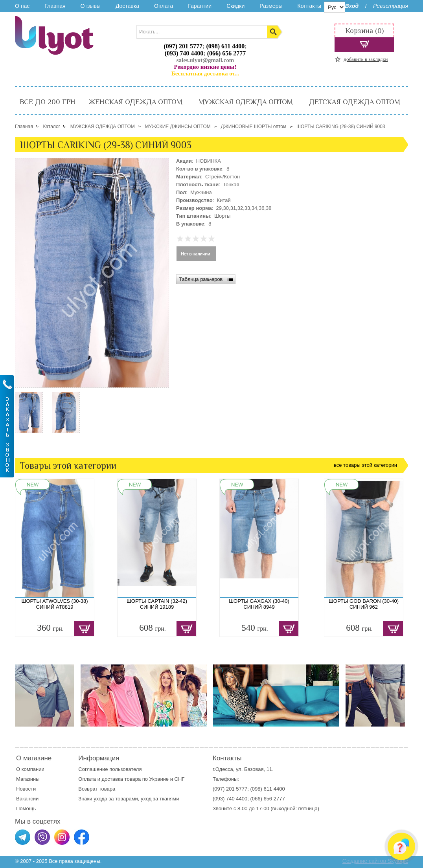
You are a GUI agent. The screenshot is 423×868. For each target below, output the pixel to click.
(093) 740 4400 (184, 53)
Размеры (271, 6)
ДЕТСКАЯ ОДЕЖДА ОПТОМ (355, 102)
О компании (30, 769)
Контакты (309, 6)
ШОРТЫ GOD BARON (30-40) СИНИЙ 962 (364, 604)
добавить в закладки (366, 59)
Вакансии (27, 799)
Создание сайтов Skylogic (375, 861)
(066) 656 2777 (227, 53)
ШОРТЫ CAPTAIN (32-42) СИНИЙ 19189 (157, 604)
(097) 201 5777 (183, 46)
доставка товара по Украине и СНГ (144, 779)
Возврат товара (97, 789)
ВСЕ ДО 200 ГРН (48, 102)
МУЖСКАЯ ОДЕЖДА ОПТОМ (246, 102)
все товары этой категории (365, 465)
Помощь (26, 808)
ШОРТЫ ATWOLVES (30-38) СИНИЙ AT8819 (55, 604)
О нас (22, 6)
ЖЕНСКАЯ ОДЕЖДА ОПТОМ (135, 102)
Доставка (127, 6)
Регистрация (391, 6)
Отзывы (91, 6)
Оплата (164, 6)
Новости (26, 789)
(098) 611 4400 (225, 46)
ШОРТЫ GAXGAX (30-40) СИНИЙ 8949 (259, 604)
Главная (55, 6)
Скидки (235, 6)
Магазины (28, 779)
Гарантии (200, 6)
